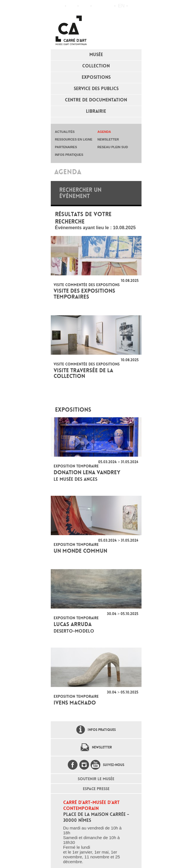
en (121, 6)
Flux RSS (97, 6)
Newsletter (102, 747)
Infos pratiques (85, 6)
